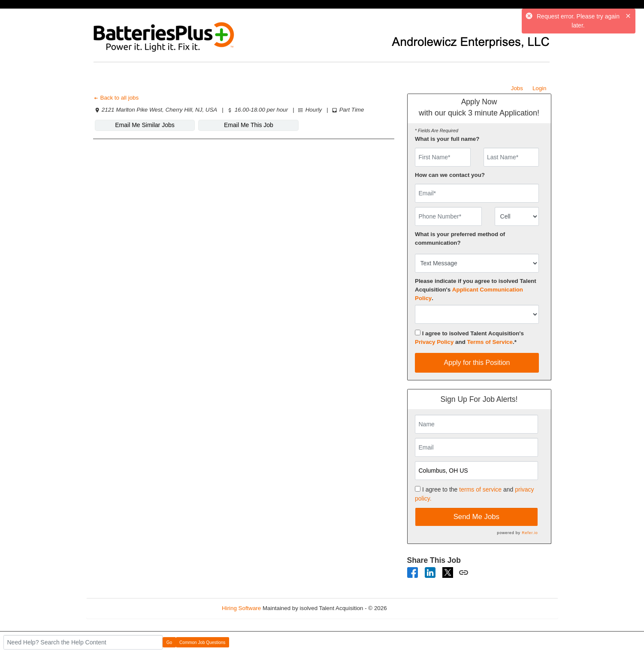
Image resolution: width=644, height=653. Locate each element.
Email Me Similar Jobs (145, 125)
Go (169, 642)
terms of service (480, 489)
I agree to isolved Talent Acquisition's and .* (469, 337)
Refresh (412, 608)
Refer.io (530, 533)
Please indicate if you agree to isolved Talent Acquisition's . (476, 290)
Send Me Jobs (476, 517)
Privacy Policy (434, 342)
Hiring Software (241, 608)
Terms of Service (490, 342)
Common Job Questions (202, 642)
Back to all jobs (116, 98)
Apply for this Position (477, 363)
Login (540, 88)
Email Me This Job (249, 125)
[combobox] (517, 216)
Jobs (517, 88)
